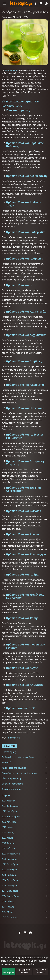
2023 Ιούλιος (8, 827)
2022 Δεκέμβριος (10, 864)
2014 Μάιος (7, 912)
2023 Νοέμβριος (10, 811)
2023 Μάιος (7, 838)
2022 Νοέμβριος (10, 870)
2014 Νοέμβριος (10, 886)
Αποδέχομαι (8, 971)
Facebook (36, 4)
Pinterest (46, 4)
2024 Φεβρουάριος (11, 806)
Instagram (41, 4)
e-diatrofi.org (14, 738)
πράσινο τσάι (11, 70)
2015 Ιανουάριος (10, 875)
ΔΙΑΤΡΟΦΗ (9, 746)
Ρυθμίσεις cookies (24, 971)
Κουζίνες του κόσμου (12, 789)
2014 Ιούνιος (8, 907)
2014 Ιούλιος (8, 901)
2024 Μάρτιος (9, 801)
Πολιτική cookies (41, 971)
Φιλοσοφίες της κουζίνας (14, 768)
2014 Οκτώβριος (10, 891)
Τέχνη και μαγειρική (11, 778)
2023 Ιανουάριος (10, 859)
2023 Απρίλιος (9, 843)
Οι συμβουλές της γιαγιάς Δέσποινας (20, 773)
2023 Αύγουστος (10, 822)
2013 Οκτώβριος (10, 917)
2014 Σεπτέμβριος (11, 896)
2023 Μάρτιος (9, 848)
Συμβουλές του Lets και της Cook (18, 757)
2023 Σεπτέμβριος (11, 817)
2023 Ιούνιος (8, 833)
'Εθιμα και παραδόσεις (12, 784)
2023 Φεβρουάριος (11, 854)
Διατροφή (6, 763)
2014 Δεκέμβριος (10, 880)
